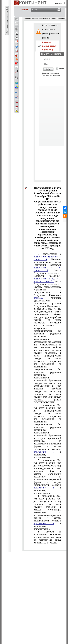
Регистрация (58, 3)
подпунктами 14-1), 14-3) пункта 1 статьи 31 (47, 280)
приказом (38, 298)
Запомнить (63, 69)
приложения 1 (44, 452)
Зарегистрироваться (51, 73)
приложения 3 (44, 523)
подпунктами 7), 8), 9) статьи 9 (47, 269)
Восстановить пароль (51, 75)
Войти (48, 69)
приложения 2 (44, 488)
